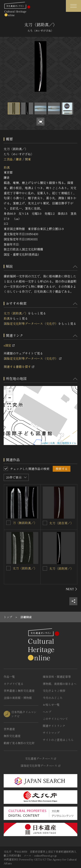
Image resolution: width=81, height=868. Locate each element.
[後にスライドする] (72, 589)
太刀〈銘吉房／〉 (61, 523)
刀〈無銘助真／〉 (25, 523)
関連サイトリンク (54, 726)
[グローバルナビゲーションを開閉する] (73, 6)
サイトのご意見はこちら (58, 740)
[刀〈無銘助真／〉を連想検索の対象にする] (8, 523)
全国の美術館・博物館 (18, 698)
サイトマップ (51, 733)
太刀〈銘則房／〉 (61, 568)
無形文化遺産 (12, 736)
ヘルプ (47, 712)
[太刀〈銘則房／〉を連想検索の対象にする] (45, 568)
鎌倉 (19, 159)
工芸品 (8, 159)
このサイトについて (55, 719)
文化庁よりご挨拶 (54, 691)
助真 (7, 167)
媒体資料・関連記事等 (57, 677)
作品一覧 (9, 677)
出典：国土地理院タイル (63, 443)
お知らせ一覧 (51, 705)
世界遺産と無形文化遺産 (19, 691)
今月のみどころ (53, 698)
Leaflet (45, 443)
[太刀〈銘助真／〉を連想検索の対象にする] (8, 568)
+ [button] (10, 392)
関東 (28, 159)
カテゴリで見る (13, 684)
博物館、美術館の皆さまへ (60, 684)
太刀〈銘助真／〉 (16, 313)
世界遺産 (9, 729)
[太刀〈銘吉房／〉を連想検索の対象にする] (45, 523)
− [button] (10, 398)
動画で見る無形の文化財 (19, 743)
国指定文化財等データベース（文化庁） (31, 324)
